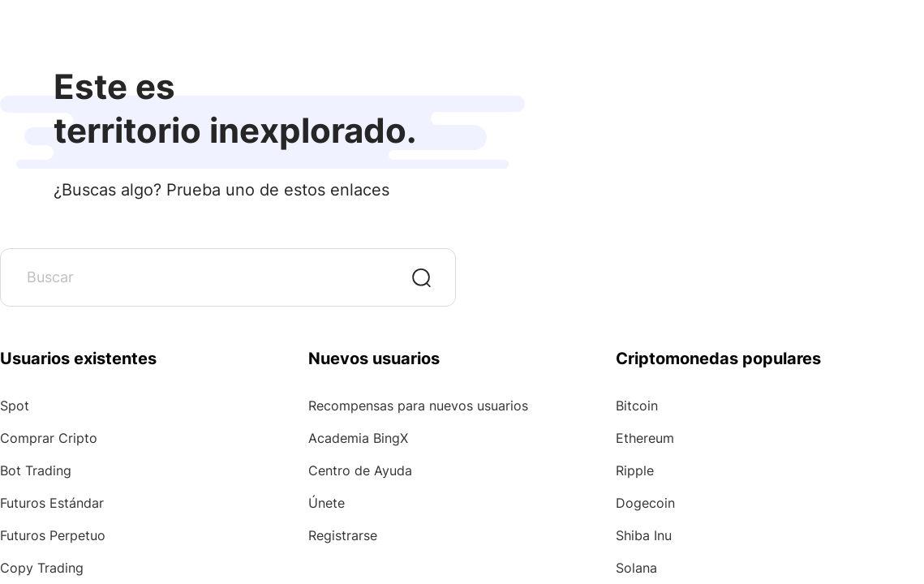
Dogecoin (645, 503)
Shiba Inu (644, 535)
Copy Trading (42, 568)
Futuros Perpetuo (53, 535)
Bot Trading (36, 470)
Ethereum (645, 438)
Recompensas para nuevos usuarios (418, 406)
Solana (636, 568)
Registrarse (343, 535)
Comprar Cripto (49, 438)
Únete (327, 503)
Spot (15, 406)
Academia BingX (358, 438)
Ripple (635, 470)
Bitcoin (637, 406)
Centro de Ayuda (360, 470)
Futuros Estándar (52, 503)
